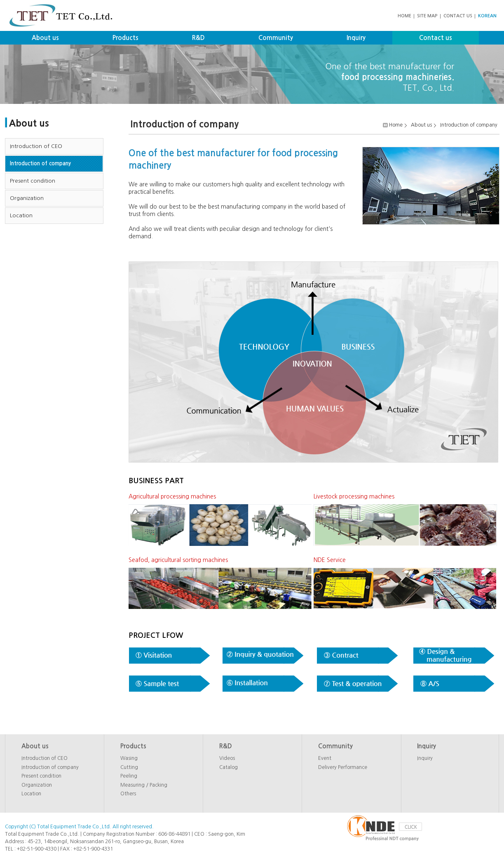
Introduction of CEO (36, 146)
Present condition (33, 181)
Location (21, 215)
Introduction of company (40, 163)
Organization (27, 198)
